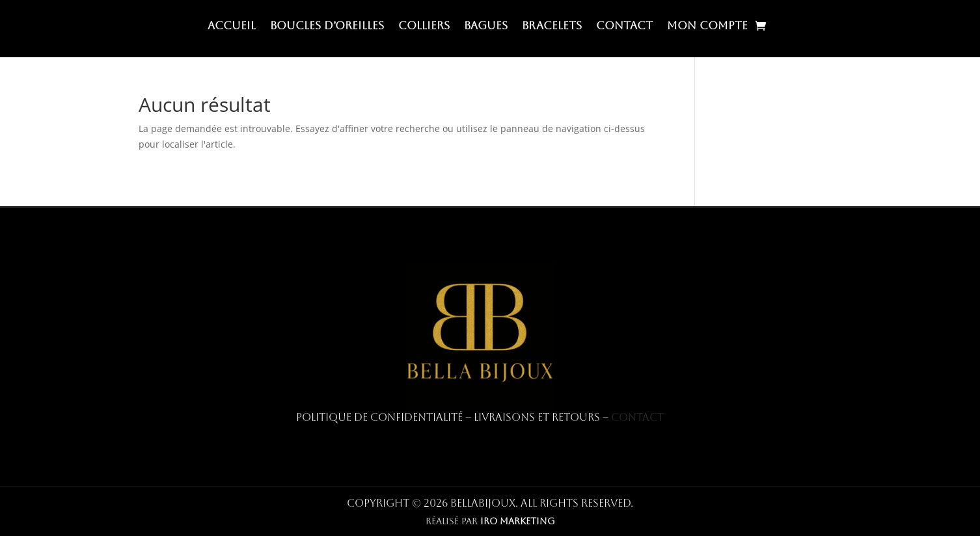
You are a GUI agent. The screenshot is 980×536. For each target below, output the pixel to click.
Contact (624, 26)
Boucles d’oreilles (327, 26)
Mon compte (707, 26)
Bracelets (552, 26)
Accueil (232, 26)
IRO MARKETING (518, 521)
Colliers (424, 26)
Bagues (486, 26)
